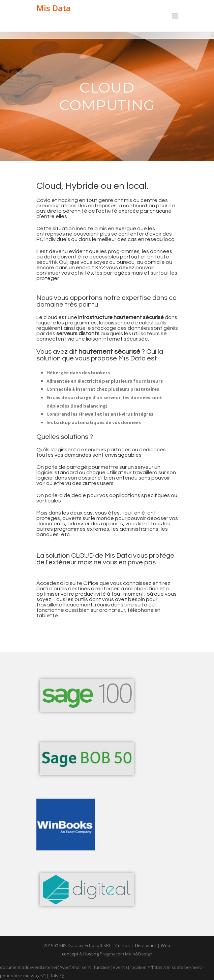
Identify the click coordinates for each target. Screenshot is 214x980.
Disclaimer (146, 945)
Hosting (91, 954)
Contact (123, 945)
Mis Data (54, 8)
